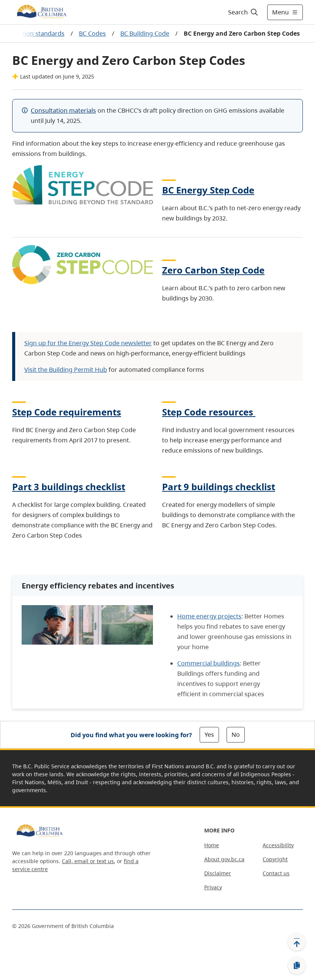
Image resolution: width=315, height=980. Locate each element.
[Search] (243, 12)
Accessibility (278, 845)
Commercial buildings (209, 663)
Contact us (276, 873)
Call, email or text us (88, 861)
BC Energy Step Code (208, 190)
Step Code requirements (67, 412)
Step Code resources (209, 412)
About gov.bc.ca (224, 859)
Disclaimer (218, 873)
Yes (209, 735)
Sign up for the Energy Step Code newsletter (88, 343)
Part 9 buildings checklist (219, 487)
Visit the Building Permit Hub (66, 370)
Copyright (275, 859)
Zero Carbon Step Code (213, 270)
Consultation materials (63, 110)
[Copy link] (297, 966)
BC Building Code (145, 33)
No (236, 735)
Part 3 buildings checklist (69, 487)
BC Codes (92, 33)
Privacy (213, 887)
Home (212, 845)
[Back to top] (297, 942)
